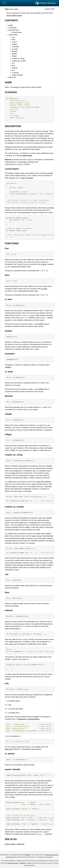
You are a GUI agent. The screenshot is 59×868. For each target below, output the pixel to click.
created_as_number (19, 61)
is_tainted (15, 73)
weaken (15, 44)
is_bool (14, 42)
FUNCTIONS (13, 35)
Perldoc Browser (46, 3)
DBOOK (28, 855)
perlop (7, 844)
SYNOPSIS (12, 28)
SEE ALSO (12, 77)
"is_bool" (44, 264)
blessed (15, 51)
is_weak (15, 49)
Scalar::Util (20, 844)
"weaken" (8, 367)
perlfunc (13, 844)
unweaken (15, 47)
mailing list (23, 863)
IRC (29, 863)
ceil (13, 63)
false (13, 40)
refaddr (14, 54)
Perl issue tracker (13, 863)
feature (31, 178)
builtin (7, 9)
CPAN (16, 9)
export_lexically (17, 75)
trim (13, 70)
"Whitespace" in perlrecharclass (28, 719)
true (13, 37)
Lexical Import (17, 32)
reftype (14, 56)
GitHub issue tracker (52, 855)
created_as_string (18, 58)
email (7, 857)
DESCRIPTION (14, 30)
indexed (15, 68)
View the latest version (14, 15)
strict (23, 178)
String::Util (8, 749)
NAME (11, 25)
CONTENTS (11, 20)
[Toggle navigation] (4, 3)
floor (13, 66)
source (12, 9)
